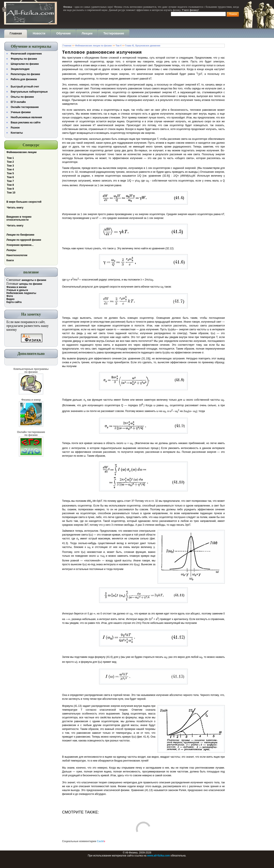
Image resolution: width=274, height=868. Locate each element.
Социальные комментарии (84, 841)
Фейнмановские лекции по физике (94, 46)
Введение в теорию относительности (19, 218)
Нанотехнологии (17, 255)
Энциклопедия (20, 69)
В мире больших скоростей (24, 202)
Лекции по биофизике (20, 235)
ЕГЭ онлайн (18, 102)
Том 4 (10, 170)
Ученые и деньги (17, 290)
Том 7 (10, 181)
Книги (10, 260)
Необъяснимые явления (26, 117)
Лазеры (11, 250)
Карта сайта (14, 302)
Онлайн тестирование (25, 107)
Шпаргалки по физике (25, 64)
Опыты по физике (22, 97)
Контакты (17, 133)
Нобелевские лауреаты (21, 293)
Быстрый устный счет (25, 87)
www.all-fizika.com (158, 856)
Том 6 (10, 177)
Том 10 (11, 193)
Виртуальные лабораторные (29, 92)
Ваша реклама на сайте (26, 123)
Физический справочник (26, 54)
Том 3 (10, 166)
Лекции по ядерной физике (24, 240)
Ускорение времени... (20, 245)
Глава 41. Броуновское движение (143, 46)
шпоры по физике (31, 284)
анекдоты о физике (34, 280)
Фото (10, 296)
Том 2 (10, 162)
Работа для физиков (24, 79)
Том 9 (10, 189)
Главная (67, 46)
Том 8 (10, 185)
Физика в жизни (16, 287)
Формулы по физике (24, 59)
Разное (15, 128)
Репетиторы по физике (25, 74)
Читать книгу (15, 208)
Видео (10, 299)
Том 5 (10, 173)
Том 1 (10, 158)
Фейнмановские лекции (22, 152)
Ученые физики (21, 112)
